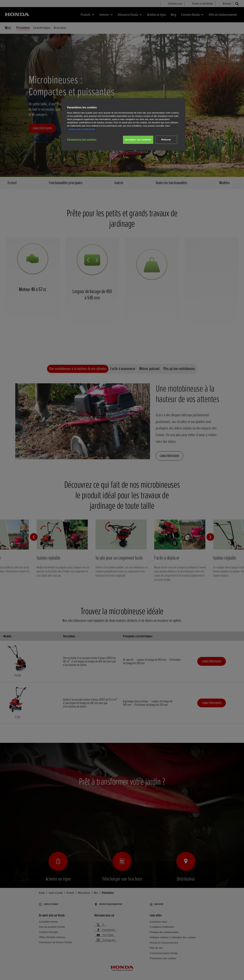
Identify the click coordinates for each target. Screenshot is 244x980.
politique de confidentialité (82, 129)
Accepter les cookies (138, 140)
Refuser (166, 140)
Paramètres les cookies (82, 139)
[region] (123, 124)
